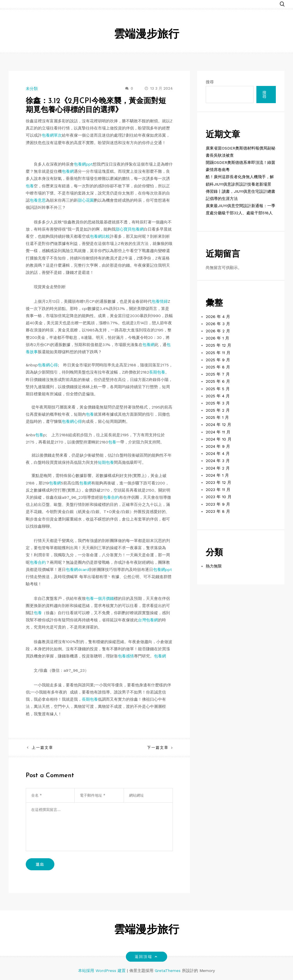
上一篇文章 (42, 748)
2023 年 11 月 (218, 490)
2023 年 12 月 (218, 482)
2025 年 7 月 (218, 374)
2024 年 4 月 (218, 453)
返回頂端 (146, 957)
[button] (282, 4)
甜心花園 (86, 200)
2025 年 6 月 (218, 381)
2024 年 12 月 (218, 425)
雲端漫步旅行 (146, 35)
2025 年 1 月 (217, 417)
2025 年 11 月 (218, 353)
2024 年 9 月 (218, 446)
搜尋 (210, 82)
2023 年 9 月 (218, 504)
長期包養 (157, 372)
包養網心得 (48, 365)
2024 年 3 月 (218, 461)
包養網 (68, 171)
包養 (30, 186)
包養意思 (38, 200)
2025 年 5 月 (218, 389)
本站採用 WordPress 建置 (103, 971)
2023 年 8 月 (218, 511)
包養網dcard (77, 569)
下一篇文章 (158, 748)
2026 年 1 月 (217, 338)
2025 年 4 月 (218, 396)
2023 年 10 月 (219, 497)
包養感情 (126, 656)
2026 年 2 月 (218, 331)
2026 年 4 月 (218, 317)
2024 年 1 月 (217, 475)
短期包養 (106, 462)
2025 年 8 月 (218, 367)
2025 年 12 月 (218, 345)
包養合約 (111, 497)
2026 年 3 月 (218, 324)
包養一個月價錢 (100, 598)
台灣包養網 (148, 620)
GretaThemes (168, 971)
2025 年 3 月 (218, 403)
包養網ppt (83, 164)
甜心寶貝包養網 (130, 229)
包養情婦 (160, 301)
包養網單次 (52, 135)
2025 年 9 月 (218, 360)
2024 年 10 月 (219, 439)
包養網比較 (100, 236)
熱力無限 (214, 566)
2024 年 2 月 (218, 468)
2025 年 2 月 (218, 410)
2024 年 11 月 (218, 432)
